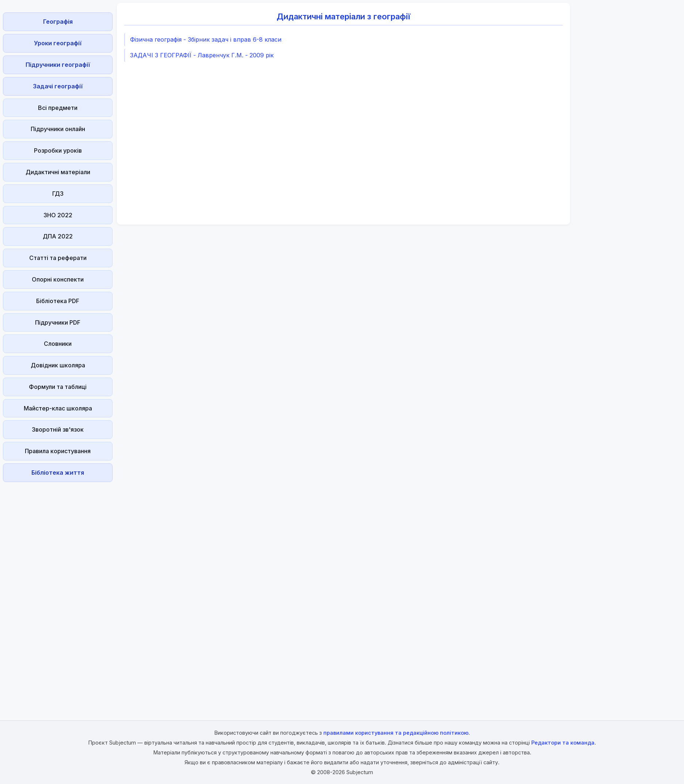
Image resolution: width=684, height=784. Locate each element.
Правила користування (58, 451)
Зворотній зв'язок (58, 429)
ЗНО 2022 (58, 215)
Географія (58, 22)
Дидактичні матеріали (58, 172)
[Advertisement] (58, 594)
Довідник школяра (58, 365)
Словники (58, 344)
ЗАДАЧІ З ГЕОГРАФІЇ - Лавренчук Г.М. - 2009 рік (202, 55)
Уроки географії (58, 43)
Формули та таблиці (58, 387)
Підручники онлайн (58, 129)
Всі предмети (58, 108)
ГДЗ (58, 194)
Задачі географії (58, 86)
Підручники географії (58, 65)
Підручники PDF (58, 322)
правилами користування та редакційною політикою (396, 733)
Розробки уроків (58, 150)
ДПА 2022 (58, 236)
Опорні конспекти (58, 279)
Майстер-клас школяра (58, 408)
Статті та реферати (58, 258)
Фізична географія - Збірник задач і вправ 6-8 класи (206, 39)
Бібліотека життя (58, 473)
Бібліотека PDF (58, 301)
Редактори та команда (563, 743)
